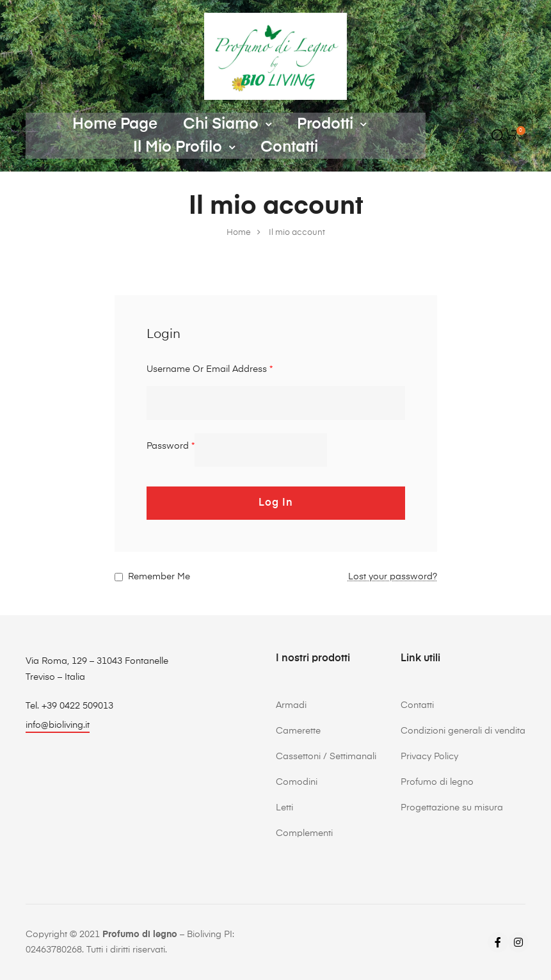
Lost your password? (393, 577)
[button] (58, 727)
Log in (276, 503)
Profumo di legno (437, 782)
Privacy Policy (429, 757)
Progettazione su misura (452, 808)
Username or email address (210, 369)
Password (171, 446)
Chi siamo (227, 124)
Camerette (298, 731)
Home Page (115, 124)
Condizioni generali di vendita (463, 731)
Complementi (304, 833)
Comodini (297, 782)
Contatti (289, 147)
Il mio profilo (184, 147)
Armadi (291, 705)
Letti (284, 808)
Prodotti (331, 124)
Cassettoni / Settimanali (326, 757)
